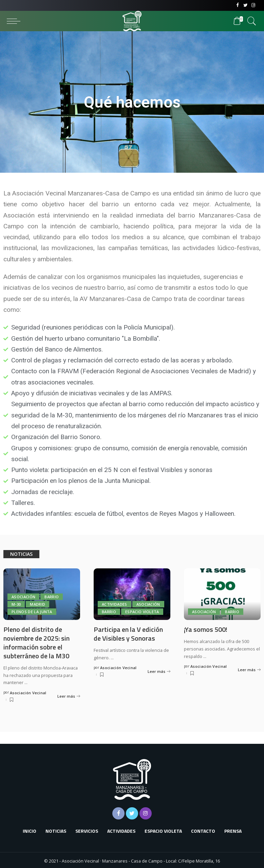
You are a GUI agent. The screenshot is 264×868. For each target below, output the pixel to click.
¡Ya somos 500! (206, 629)
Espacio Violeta (142, 612)
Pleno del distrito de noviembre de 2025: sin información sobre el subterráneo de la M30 (36, 642)
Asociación (23, 597)
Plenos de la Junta (32, 612)
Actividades (115, 604)
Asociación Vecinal (28, 691)
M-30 (16, 604)
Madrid (37, 604)
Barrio (52, 597)
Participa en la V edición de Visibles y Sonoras (128, 634)
